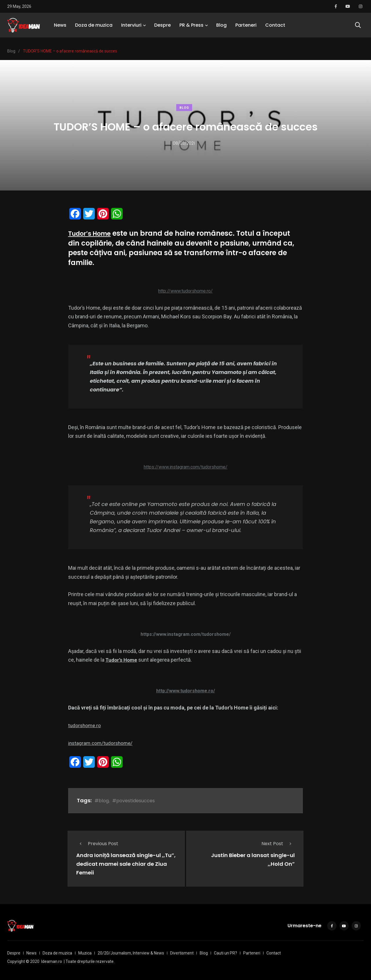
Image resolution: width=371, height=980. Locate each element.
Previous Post (97, 844)
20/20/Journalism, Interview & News (131, 952)
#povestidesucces (133, 801)
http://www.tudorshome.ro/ (185, 291)
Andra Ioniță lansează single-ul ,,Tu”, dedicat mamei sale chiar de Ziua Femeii (126, 864)
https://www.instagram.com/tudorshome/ (186, 467)
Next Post (278, 844)
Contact (275, 27)
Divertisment (182, 952)
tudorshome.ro (85, 725)
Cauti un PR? (225, 952)
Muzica (85, 952)
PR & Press (191, 27)
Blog (221, 27)
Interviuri (131, 27)
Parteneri (246, 27)
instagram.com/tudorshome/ (102, 743)
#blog (102, 801)
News (60, 27)
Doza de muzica (94, 27)
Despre (162, 27)
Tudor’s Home (93, 233)
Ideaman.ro (52, 961)
